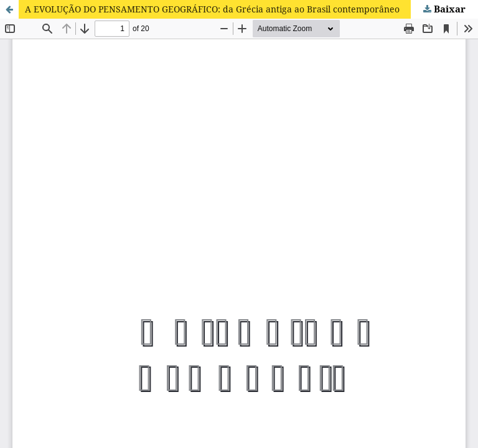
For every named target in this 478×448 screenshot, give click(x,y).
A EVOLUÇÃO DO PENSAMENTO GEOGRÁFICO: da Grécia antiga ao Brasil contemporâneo (212, 9)
